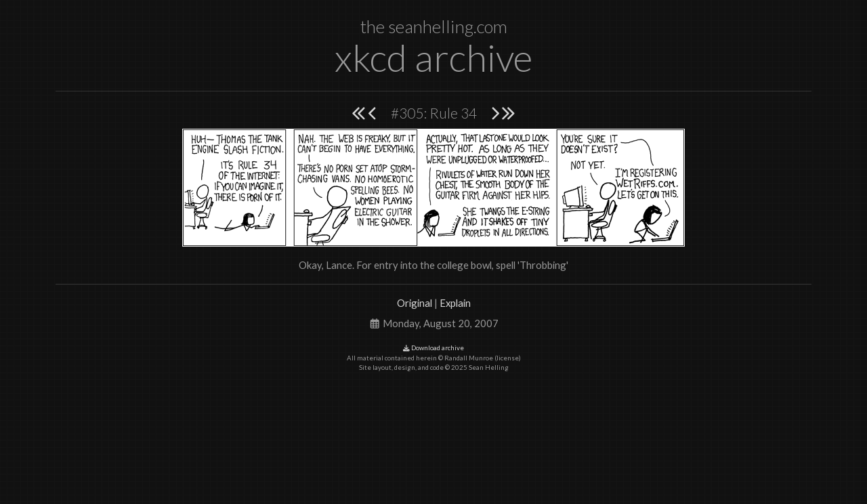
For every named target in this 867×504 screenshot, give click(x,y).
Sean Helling (489, 367)
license (508, 358)
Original (415, 303)
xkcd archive (433, 57)
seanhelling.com (448, 26)
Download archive (433, 348)
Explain (455, 303)
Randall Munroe (469, 358)
